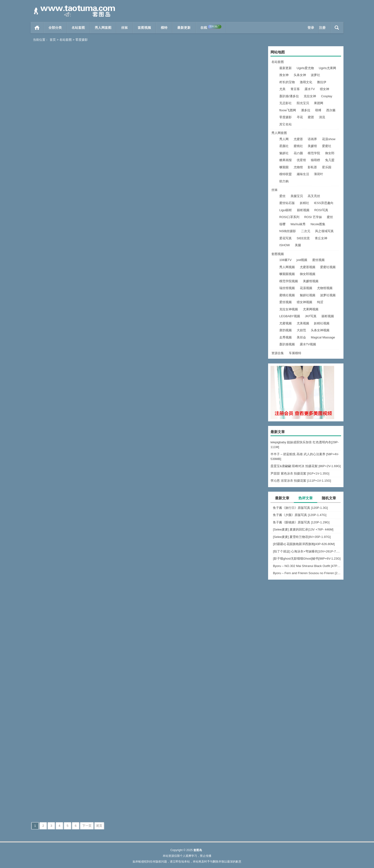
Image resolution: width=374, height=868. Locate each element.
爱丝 (282, 196)
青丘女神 (321, 238)
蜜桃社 (298, 146)
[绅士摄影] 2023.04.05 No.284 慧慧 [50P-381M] (227, 317)
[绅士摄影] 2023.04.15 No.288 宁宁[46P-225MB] (147, 221)
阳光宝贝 (303, 103)
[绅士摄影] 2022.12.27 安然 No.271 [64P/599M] (68, 799)
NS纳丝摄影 (288, 231)
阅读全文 (84, 134)
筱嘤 (282, 224)
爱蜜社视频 (328, 267)
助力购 (284, 181)
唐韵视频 (286, 330)
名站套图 (78, 28)
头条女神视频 (320, 330)
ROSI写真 (321, 210)
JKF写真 (311, 316)
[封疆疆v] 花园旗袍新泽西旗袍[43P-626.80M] (304, 544)
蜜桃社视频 (287, 295)
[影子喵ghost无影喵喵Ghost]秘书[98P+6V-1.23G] (307, 559)
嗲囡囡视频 (287, 274)
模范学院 (314, 153)
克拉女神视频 (289, 309)
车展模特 (295, 353)
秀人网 (284, 139)
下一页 (87, 826)
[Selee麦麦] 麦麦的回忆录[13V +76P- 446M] (303, 529)
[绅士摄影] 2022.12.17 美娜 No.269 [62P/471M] (227, 799)
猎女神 (325, 89)
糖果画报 (286, 160)
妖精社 (304, 203)
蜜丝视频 (318, 260)
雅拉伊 (322, 82)
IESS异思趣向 (324, 203)
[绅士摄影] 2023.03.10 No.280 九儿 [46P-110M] (68, 510)
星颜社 (284, 146)
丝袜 (125, 28)
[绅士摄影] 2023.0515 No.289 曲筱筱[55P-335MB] (147, 124)
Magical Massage (323, 337)
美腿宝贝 (297, 196)
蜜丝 (330, 217)
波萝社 (315, 75)
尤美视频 (303, 323)
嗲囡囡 (284, 167)
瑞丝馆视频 (287, 288)
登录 (311, 28)
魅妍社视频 (308, 295)
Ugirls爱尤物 (305, 68)
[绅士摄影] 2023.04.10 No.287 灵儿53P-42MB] (227, 221)
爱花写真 (286, 238)
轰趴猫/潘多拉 (289, 96)
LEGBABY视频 (290, 316)
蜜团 (311, 117)
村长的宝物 (287, 82)
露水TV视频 (308, 344)
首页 (37, 28)
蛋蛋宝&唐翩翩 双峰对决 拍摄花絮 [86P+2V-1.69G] (306, 466)
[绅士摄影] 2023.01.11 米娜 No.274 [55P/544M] (68, 702)
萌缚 (318, 110)
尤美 (282, 89)
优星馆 (301, 160)
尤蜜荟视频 (308, 267)
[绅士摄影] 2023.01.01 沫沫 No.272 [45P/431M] (227, 702)
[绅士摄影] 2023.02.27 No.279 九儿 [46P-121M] (147, 510)
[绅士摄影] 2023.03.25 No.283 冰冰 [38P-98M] (68, 413)
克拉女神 (310, 96)
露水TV (310, 89)
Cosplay (327, 96)
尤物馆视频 (325, 288)
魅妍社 (284, 153)
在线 (211, 27)
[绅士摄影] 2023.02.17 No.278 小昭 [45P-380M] (227, 510)
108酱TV (285, 260)
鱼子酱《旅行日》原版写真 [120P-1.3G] (300, 508)
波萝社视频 (328, 295)
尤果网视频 (311, 309)
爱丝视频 (286, 302)
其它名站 (286, 124)
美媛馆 (312, 146)
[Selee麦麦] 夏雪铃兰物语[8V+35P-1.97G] (302, 537)
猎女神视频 (304, 302)
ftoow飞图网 (288, 110)
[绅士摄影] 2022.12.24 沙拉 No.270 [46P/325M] (147, 799)
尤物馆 (298, 167)
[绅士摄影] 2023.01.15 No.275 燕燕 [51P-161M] (227, 606)
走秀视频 (286, 337)
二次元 (306, 231)
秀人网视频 (287, 267)
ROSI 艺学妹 (313, 217)
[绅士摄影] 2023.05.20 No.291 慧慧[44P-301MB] (227, 124)
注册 (322, 28)
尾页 (99, 826)
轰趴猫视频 (287, 344)
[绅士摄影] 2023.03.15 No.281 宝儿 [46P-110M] (227, 413)
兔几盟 (330, 160)
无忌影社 (286, 103)
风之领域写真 (324, 231)
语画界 (312, 139)
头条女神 (300, 75)
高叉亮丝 (314, 196)
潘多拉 (306, 110)
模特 (164, 28)
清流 (322, 117)
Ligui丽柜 (286, 210)
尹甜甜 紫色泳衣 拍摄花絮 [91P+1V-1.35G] (300, 473)
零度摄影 (286, 117)
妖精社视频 (322, 323)
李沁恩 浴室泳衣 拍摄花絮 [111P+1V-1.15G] (301, 481)
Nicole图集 (318, 224)
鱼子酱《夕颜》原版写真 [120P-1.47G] (300, 515)
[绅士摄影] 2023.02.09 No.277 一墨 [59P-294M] (68, 606)
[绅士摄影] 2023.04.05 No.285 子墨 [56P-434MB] (147, 317)
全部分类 (55, 28)
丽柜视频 (303, 210)
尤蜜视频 (286, 323)
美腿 (298, 245)
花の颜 (298, 153)
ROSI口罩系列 (289, 217)
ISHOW (285, 245)
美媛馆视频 (311, 281)
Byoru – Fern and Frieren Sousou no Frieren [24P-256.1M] (307, 573)
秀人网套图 (103, 28)
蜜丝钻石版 (287, 203)
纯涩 (320, 302)
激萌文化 (306, 82)
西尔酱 (331, 110)
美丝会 (301, 337)
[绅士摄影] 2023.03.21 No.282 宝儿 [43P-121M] (147, 413)
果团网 (319, 103)
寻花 (300, 117)
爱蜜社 (327, 146)
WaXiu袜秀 (298, 224)
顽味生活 (303, 174)
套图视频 (144, 28)
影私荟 (312, 167)
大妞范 (301, 330)
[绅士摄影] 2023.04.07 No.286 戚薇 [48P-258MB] (68, 317)
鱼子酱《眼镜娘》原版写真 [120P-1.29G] (301, 522)
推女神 (284, 75)
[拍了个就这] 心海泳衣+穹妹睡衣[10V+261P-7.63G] (307, 551)
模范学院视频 (289, 281)
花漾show (329, 139)
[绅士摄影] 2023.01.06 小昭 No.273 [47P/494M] (147, 702)
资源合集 (278, 353)
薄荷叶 (319, 174)
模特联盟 (286, 174)
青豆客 (295, 89)
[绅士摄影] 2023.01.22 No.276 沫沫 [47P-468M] (147, 606)
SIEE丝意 (303, 238)
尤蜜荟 (298, 139)
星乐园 (327, 167)
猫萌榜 (315, 160)
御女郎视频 (308, 274)
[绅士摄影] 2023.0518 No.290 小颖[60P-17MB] (68, 124)
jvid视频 (302, 260)
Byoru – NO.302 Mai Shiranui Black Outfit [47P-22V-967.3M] (307, 566)
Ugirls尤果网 (327, 68)
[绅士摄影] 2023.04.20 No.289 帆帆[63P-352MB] (68, 221)
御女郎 (330, 153)
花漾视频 (306, 288)
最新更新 (184, 28)
